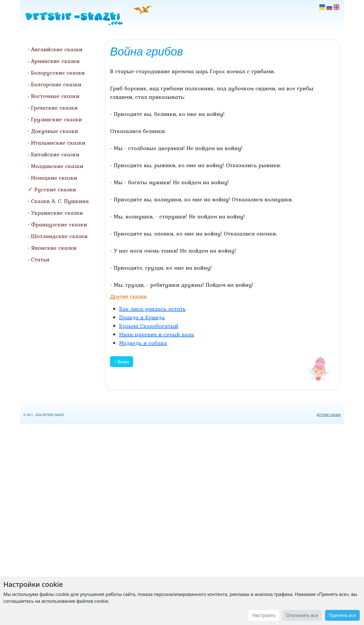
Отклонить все (302, 615)
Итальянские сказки (58, 143)
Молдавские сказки (57, 166)
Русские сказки (55, 189)
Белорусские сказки (58, 73)
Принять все (342, 615)
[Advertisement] (182, 523)
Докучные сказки (54, 131)
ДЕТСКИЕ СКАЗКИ (329, 415)
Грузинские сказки (56, 119)
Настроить (264, 615)
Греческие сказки (54, 108)
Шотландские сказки (59, 236)
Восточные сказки (55, 96)
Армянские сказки (55, 61)
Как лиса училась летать (152, 309)
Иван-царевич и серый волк (157, 334)
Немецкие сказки (54, 178)
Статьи (40, 259)
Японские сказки (54, 248)
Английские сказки (57, 49)
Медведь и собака (143, 343)
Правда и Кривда (142, 317)
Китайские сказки (55, 154)
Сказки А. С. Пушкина (60, 201)
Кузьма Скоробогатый (149, 326)
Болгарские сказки (56, 84)
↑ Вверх (122, 362)
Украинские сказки (57, 213)
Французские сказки (59, 224)
